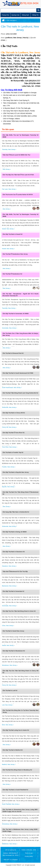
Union (4, 626)
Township (5, 149)
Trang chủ (6, 15)
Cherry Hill (5, 427)
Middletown (5, 844)
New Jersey (17, 38)
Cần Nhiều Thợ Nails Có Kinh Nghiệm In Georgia (20, 93)
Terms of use (29, 853)
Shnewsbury (6, 824)
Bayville (4, 487)
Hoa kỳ (26, 38)
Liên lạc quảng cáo (11, 850)
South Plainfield (7, 804)
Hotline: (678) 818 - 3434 (29, 850)
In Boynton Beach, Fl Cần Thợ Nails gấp (17, 108)
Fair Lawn (5, 189)
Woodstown (5, 665)
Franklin (4, 467)
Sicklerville (5, 407)
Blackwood (5, 586)
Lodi (3, 705)
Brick (3, 725)
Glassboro (5, 566)
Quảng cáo (15, 15)
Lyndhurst (9, 38)
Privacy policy (29, 856)
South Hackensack (7, 388)
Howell (4, 249)
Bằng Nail (25, 15)
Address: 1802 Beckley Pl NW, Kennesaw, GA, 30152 (11, 854)
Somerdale (5, 328)
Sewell (4, 229)
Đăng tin (36, 15)
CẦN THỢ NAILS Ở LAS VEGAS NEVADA (17, 113)
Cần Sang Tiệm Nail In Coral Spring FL (16, 100)
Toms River (5, 447)
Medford (4, 764)
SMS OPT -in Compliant (11, 860)
